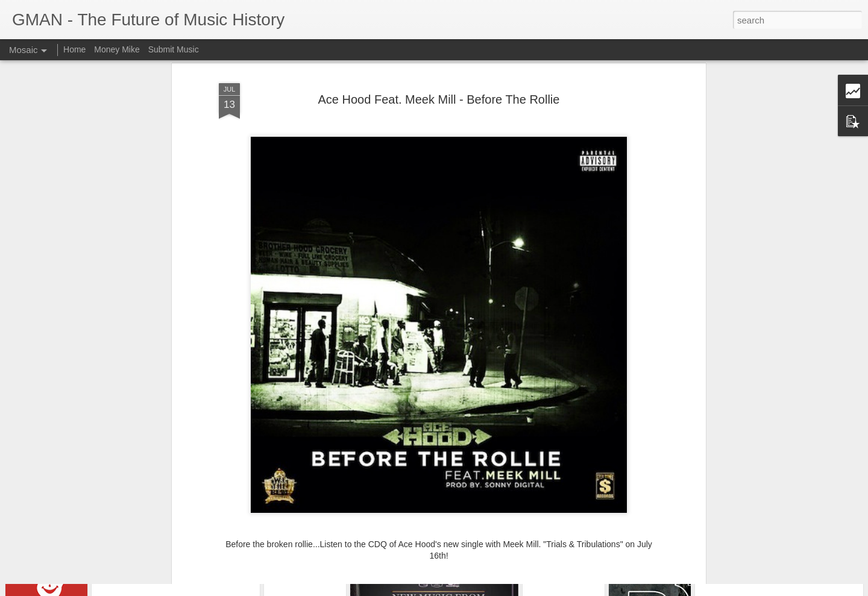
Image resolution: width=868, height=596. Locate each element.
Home (74, 49)
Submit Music (174, 49)
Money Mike (117, 49)
